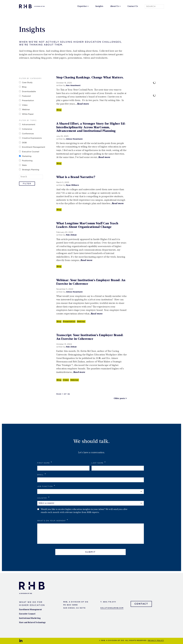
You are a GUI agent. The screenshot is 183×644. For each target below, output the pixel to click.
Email (42, 474)
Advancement (29, 124)
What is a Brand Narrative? (76, 177)
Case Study (27, 82)
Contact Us (133, 6)
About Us (115, 6)
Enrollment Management (34, 147)
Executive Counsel (31, 152)
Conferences (28, 134)
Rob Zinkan (71, 235)
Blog (24, 87)
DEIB (24, 143)
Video (25, 105)
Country (43, 498)
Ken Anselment (73, 85)
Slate (24, 165)
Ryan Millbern (73, 185)
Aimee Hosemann (74, 139)
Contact (141, 604)
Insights (99, 6)
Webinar (26, 109)
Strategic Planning (31, 170)
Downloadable (29, 91)
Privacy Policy (156, 640)
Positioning (27, 161)
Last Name (99, 463)
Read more (83, 104)
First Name (45, 463)
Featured (26, 96)
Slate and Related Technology (32, 622)
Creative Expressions (32, 138)
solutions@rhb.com (112, 608)
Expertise (82, 6)
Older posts (119, 399)
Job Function (46, 486)
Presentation (28, 100)
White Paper (28, 114)
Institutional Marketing (30, 618)
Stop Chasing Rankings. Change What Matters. (90, 78)
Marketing (27, 156)
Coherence (27, 129)
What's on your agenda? (53, 520)
